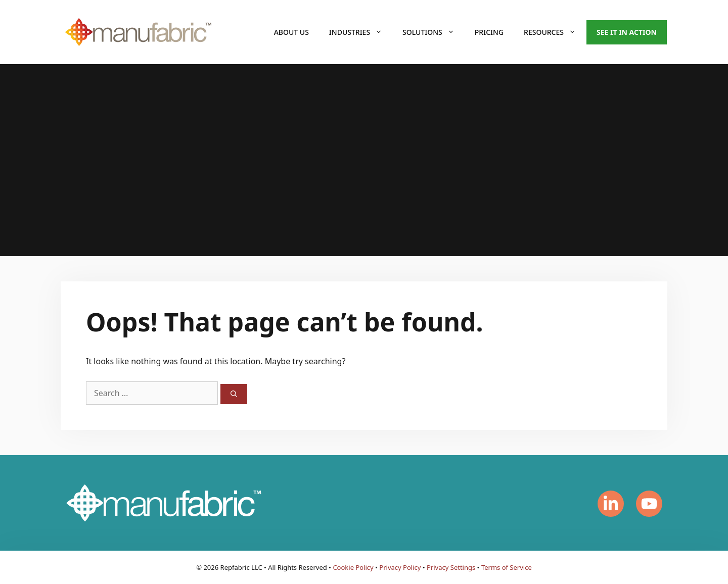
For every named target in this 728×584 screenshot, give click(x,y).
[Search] (234, 394)
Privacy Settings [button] (451, 567)
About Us (291, 32)
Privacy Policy (400, 567)
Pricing (489, 32)
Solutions (434, 32)
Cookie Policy (353, 567)
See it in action (627, 32)
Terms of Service (507, 567)
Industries (361, 32)
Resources (555, 32)
